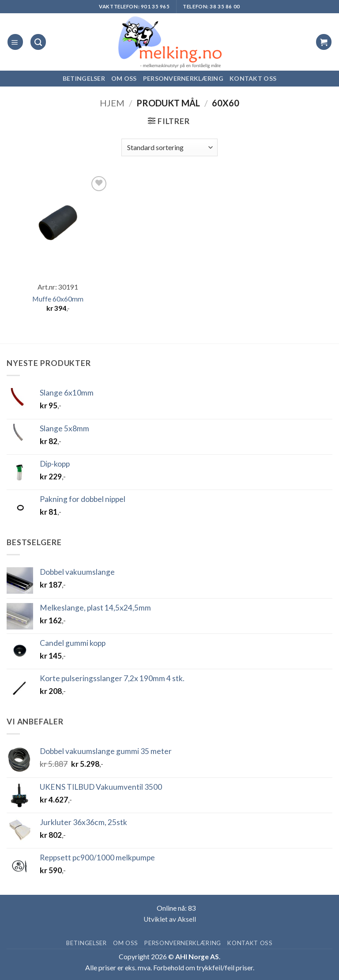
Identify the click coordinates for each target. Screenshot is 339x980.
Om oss (124, 78)
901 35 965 (155, 6)
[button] (15, 42)
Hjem (112, 103)
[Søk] (38, 42)
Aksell (187, 919)
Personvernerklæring (183, 78)
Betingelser (84, 78)
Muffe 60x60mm (58, 299)
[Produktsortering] (169, 147)
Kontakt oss (253, 78)
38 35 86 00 (225, 6)
